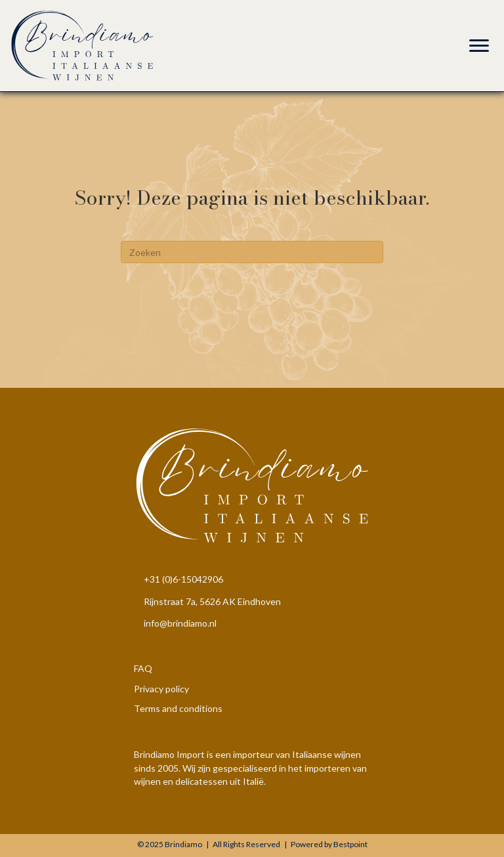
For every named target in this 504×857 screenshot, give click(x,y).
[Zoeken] (252, 252)
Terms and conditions (178, 708)
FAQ (143, 668)
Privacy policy (161, 689)
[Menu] (479, 46)
